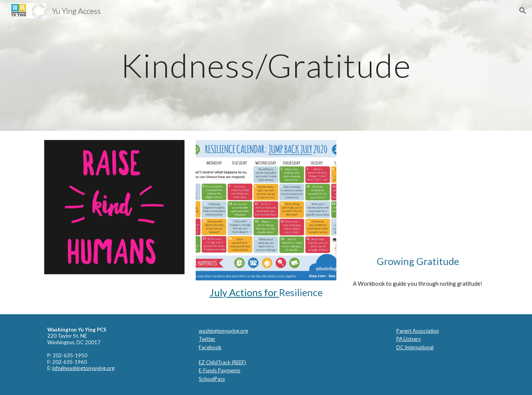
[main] (266, 65)
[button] (523, 11)
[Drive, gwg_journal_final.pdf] (418, 195)
